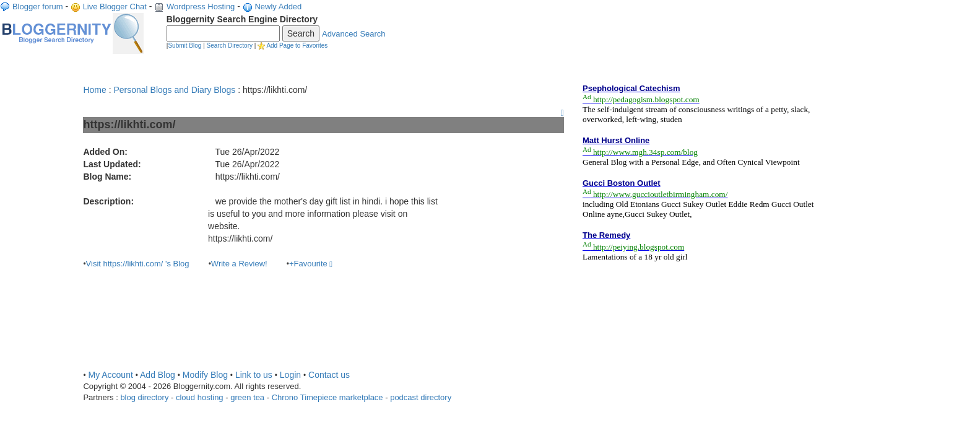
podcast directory (421, 397)
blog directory (144, 397)
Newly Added (278, 7)
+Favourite (311, 264)
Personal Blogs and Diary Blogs (174, 90)
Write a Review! (239, 264)
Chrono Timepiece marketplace (327, 397)
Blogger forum (38, 7)
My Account (110, 375)
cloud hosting (200, 397)
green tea (247, 397)
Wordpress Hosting (201, 7)
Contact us (329, 375)
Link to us (254, 375)
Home (94, 90)
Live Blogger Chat (115, 7)
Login (290, 375)
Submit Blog (184, 46)
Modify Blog (205, 375)
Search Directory (230, 46)
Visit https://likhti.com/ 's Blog (138, 264)
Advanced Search (354, 34)
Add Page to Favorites (297, 46)
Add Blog (158, 375)
